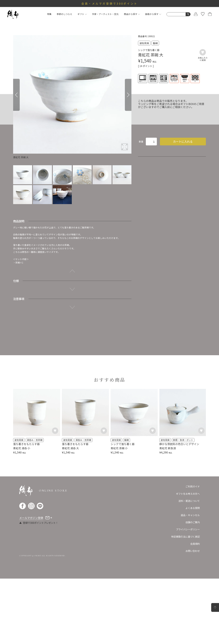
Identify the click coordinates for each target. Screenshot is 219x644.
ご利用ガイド (193, 486)
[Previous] (16, 95)
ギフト (82, 14)
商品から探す (132, 14)
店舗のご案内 (193, 522)
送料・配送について (189, 501)
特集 (49, 14)
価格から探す (153, 14)
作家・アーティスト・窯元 (105, 14)
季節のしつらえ (64, 14)
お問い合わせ (193, 551)
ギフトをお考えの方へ (188, 494)
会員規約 (195, 544)
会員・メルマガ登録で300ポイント (110, 3)
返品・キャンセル (190, 515)
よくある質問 (193, 508)
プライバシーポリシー (188, 529)
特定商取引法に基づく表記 (185, 537)
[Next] (128, 95)
